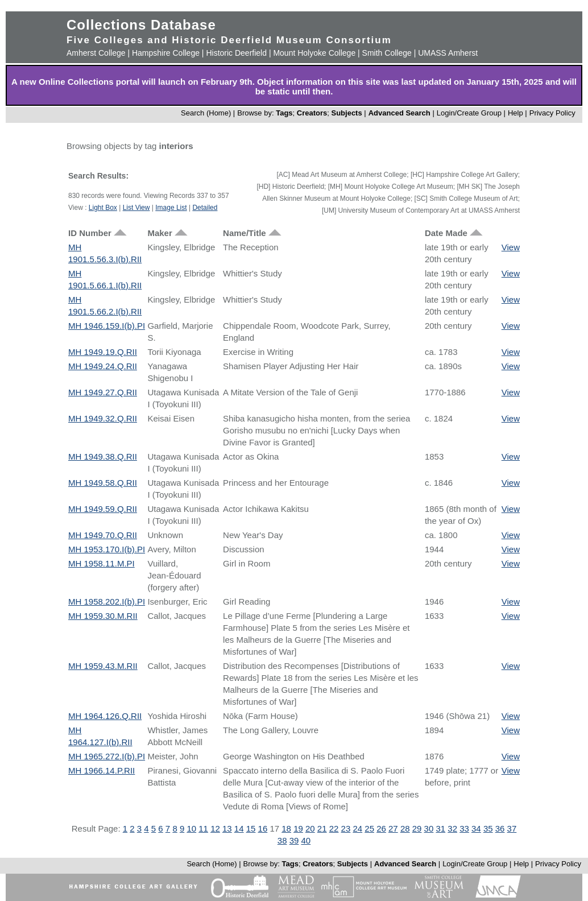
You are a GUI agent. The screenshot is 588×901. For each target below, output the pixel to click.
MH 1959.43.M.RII (103, 666)
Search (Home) (206, 113)
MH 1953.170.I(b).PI (107, 549)
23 (346, 828)
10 (191, 828)
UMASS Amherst (448, 53)
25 (369, 828)
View (511, 247)
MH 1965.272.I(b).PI (107, 756)
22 (334, 828)
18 (286, 828)
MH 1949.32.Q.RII (103, 418)
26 (381, 828)
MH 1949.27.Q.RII (103, 392)
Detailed (205, 208)
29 (417, 828)
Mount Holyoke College (314, 53)
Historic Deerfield (236, 53)
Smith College (387, 53)
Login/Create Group (470, 113)
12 (215, 828)
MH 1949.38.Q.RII (103, 456)
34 (476, 828)
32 (452, 828)
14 (239, 828)
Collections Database (141, 25)
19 (298, 828)
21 (322, 828)
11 (203, 828)
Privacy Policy (552, 113)
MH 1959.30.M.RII (103, 616)
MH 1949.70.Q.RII (103, 535)
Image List (171, 208)
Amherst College (96, 53)
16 (263, 828)
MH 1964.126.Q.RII (105, 716)
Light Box (103, 208)
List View (136, 208)
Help (515, 113)
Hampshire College (166, 53)
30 (429, 828)
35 (488, 828)
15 (251, 828)
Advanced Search (399, 113)
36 (500, 828)
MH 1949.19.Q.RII (103, 352)
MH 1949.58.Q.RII (103, 483)
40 (306, 840)
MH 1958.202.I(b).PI (107, 602)
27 (393, 828)
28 (405, 828)
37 (512, 828)
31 (440, 828)
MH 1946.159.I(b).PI (107, 326)
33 (464, 828)
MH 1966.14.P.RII (102, 770)
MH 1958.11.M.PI (102, 563)
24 (357, 828)
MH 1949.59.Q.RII (103, 509)
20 (310, 828)
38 (282, 840)
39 (294, 840)
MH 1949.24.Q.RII (103, 366)
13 (227, 828)
